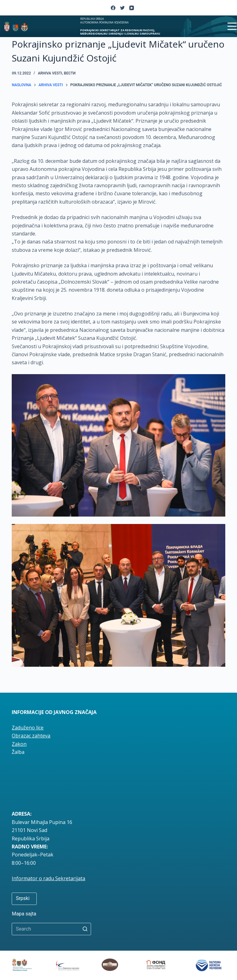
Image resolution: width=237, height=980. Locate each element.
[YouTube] (132, 8)
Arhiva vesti (50, 73)
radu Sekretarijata (64, 878)
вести (70, 73)
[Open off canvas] (232, 26)
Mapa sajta (24, 914)
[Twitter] (122, 8)
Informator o (27, 878)
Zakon (19, 744)
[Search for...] (51, 929)
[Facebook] (113, 8)
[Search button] (85, 929)
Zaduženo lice (28, 728)
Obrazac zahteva (31, 736)
